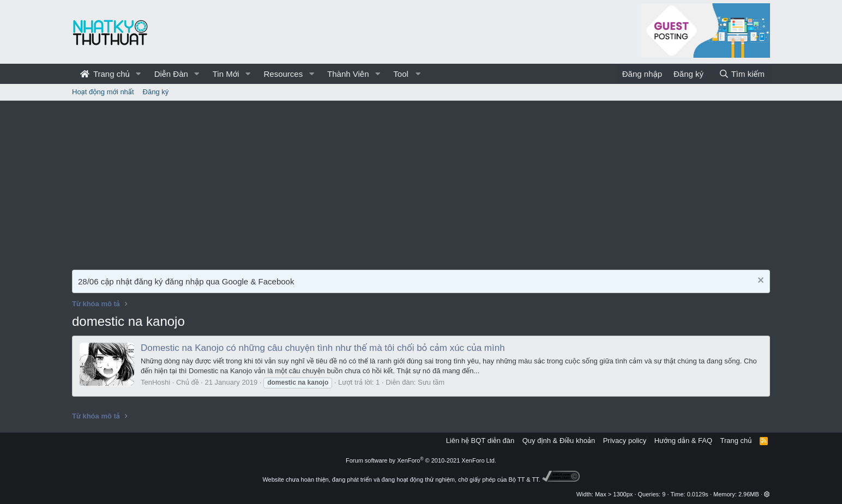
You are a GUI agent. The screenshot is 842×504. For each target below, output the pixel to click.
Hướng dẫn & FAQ (683, 441)
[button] (139, 74)
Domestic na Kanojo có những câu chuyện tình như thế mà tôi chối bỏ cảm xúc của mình (323, 348)
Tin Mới (226, 74)
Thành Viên (348, 74)
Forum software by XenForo (421, 460)
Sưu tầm (431, 382)
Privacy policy (625, 441)
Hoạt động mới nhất (103, 92)
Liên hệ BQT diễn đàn (480, 441)
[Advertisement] (421, 183)
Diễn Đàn (171, 74)
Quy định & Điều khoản (559, 441)
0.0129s (698, 494)
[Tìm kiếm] (742, 74)
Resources (283, 74)
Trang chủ (105, 74)
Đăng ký (156, 92)
